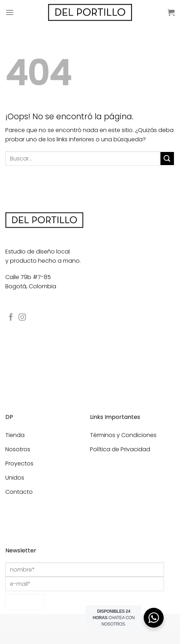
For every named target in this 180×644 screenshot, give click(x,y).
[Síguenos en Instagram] (22, 318)
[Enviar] (167, 159)
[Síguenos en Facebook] (11, 318)
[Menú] (10, 12)
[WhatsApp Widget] (154, 618)
